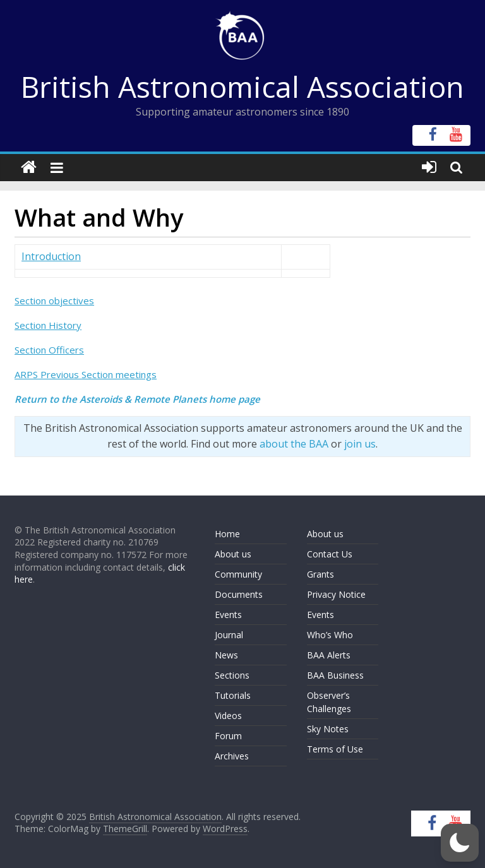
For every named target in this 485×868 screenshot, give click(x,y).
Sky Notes (328, 729)
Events (228, 615)
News (226, 655)
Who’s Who (330, 635)
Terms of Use (335, 749)
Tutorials (233, 695)
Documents (239, 594)
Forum (228, 736)
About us (233, 554)
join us (360, 444)
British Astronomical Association (242, 86)
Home (227, 534)
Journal (229, 635)
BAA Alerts (329, 655)
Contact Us (330, 554)
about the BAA (294, 444)
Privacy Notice (336, 594)
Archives (232, 756)
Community (238, 574)
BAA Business (335, 675)
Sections (232, 675)
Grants (320, 574)
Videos (228, 716)
